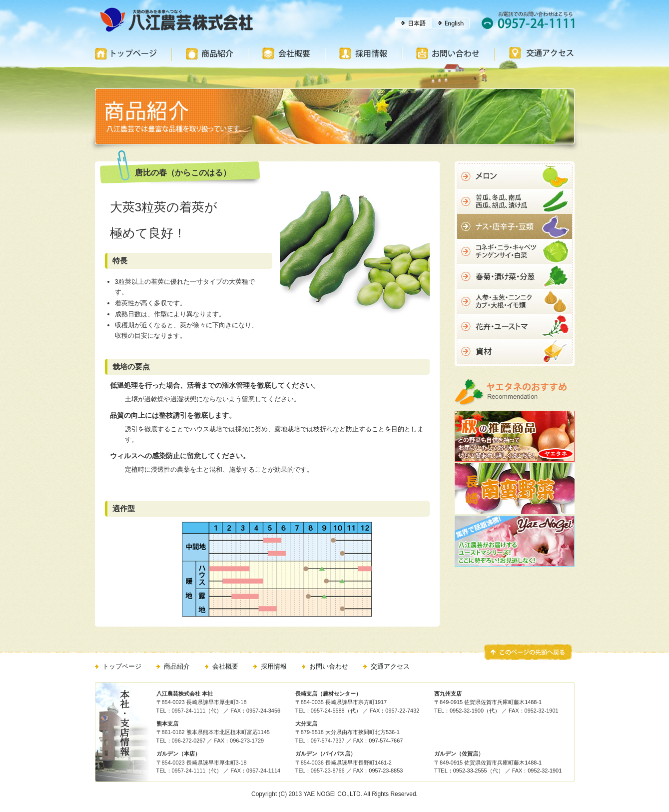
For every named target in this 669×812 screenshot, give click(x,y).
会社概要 (225, 666)
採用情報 (274, 666)
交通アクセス (390, 666)
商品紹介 (177, 666)
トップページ (122, 666)
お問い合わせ (329, 666)
